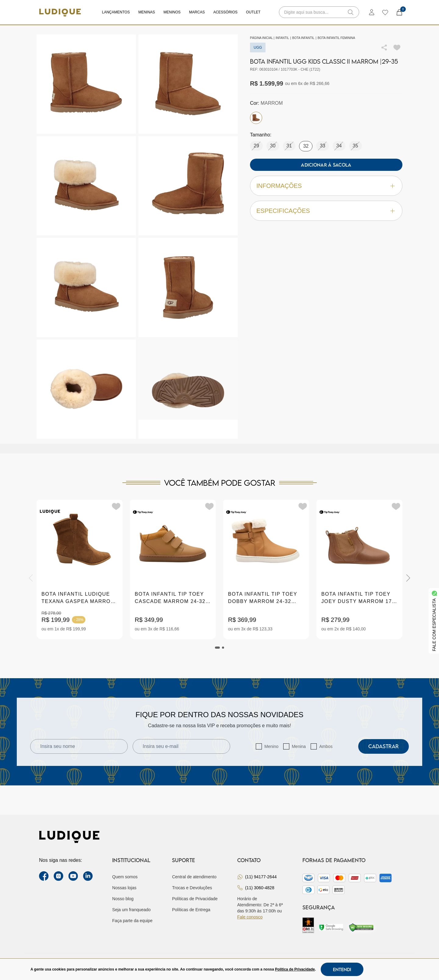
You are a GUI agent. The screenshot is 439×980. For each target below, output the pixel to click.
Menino (271, 746)
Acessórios (225, 12)
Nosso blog (123, 899)
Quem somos (125, 877)
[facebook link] (44, 876)
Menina (299, 746)
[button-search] (351, 12)
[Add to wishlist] (397, 48)
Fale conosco (250, 917)
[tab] (217, 648)
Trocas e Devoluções (192, 888)
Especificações (326, 211)
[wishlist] (385, 12)
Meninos (172, 12)
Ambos (326, 746)
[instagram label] (59, 876)
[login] (372, 12)
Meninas (147, 12)
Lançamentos (116, 12)
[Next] (408, 578)
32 (306, 146)
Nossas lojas (124, 888)
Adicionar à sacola (326, 165)
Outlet (253, 12)
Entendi (342, 969)
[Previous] (31, 578)
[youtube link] (73, 876)
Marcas (197, 12)
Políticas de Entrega (191, 910)
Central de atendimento (194, 877)
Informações (326, 186)
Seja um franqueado (131, 910)
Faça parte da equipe (132, 921)
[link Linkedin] (88, 876)
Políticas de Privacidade (195, 899)
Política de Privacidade (295, 969)
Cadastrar (384, 746)
